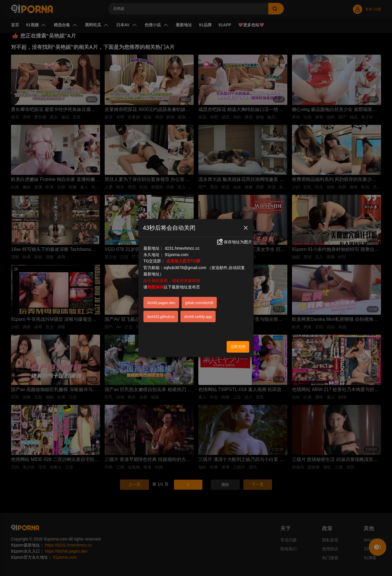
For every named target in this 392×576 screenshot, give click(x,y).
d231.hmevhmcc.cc (182, 248)
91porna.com (177, 255)
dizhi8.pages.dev (161, 303)
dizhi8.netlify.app (198, 317)
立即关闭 (238, 347)
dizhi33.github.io (161, 317)
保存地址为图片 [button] (234, 242)
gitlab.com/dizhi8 (199, 303)
